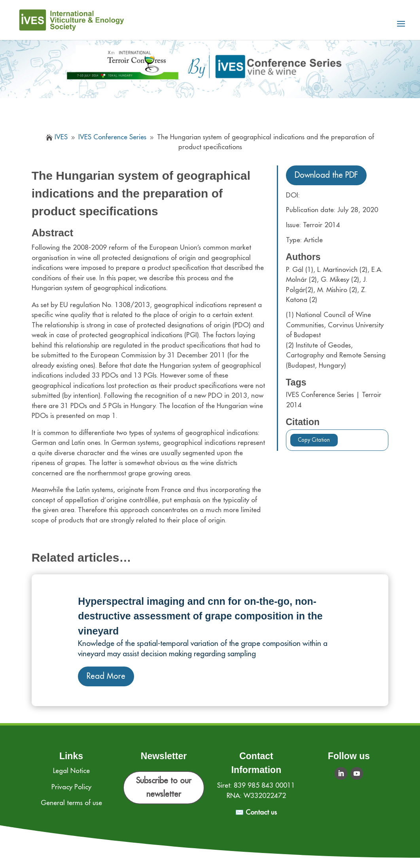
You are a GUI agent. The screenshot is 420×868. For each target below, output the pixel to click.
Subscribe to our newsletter (164, 787)
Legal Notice (71, 771)
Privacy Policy (71, 787)
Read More (106, 676)
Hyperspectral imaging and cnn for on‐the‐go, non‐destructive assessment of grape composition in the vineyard (200, 616)
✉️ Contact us (256, 812)
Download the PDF (326, 175)
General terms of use (71, 803)
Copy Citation (314, 440)
